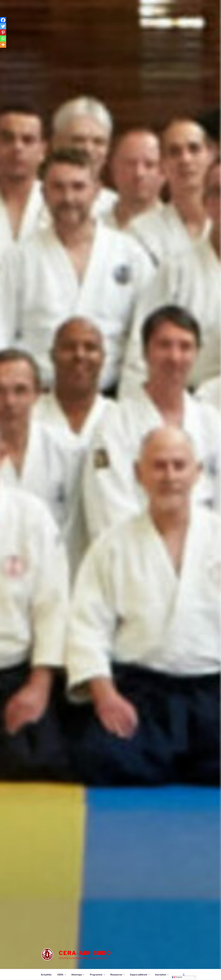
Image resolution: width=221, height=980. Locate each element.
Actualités (46, 975)
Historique (78, 975)
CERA (62, 975)
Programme (98, 975)
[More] (3, 45)
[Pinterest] (3, 32)
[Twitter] (3, 26)
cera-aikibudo (85, 953)
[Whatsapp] (3, 39)
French (177, 977)
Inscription (162, 975)
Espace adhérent (140, 975)
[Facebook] (3, 20)
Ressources (118, 975)
